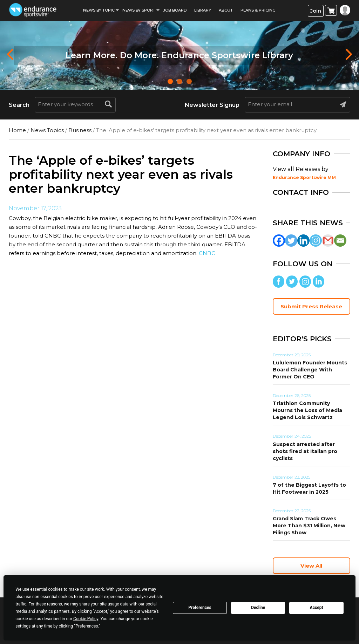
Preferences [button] (87, 626)
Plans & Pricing (258, 10)
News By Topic (99, 10)
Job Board (175, 10)
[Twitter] (291, 241)
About (226, 10)
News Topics (47, 130)
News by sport (139, 10)
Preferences (200, 608)
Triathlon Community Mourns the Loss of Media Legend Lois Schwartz (307, 410)
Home (17, 130)
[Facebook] (279, 241)
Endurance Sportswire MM (304, 177)
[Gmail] (328, 241)
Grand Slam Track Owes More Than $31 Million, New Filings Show (309, 526)
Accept (317, 608)
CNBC (207, 253)
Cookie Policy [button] (86, 619)
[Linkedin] (303, 241)
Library (203, 10)
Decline (258, 608)
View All (311, 566)
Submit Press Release (311, 306)
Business (80, 130)
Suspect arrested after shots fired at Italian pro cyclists (305, 451)
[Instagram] (316, 241)
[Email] (340, 241)
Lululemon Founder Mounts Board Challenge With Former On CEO (310, 370)
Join (316, 11)
